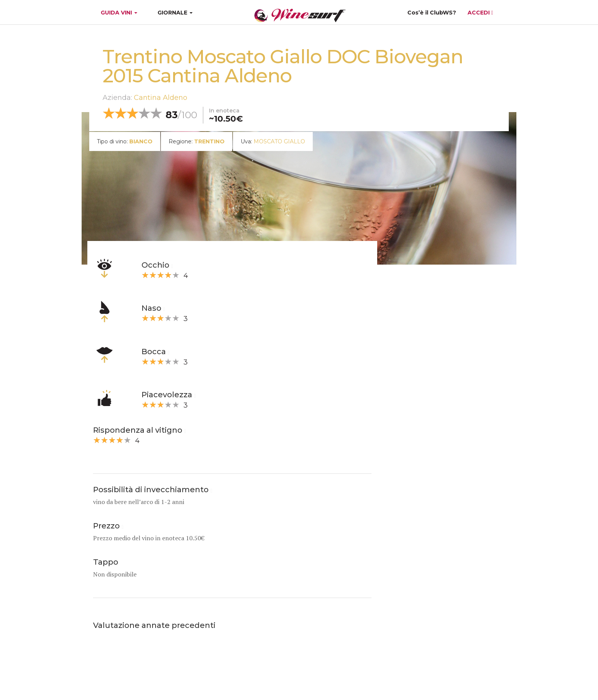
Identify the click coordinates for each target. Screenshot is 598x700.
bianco (141, 141)
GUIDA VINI (118, 13)
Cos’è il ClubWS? (432, 13)
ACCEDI (480, 13)
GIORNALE (175, 13)
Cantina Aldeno (161, 98)
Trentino (209, 141)
